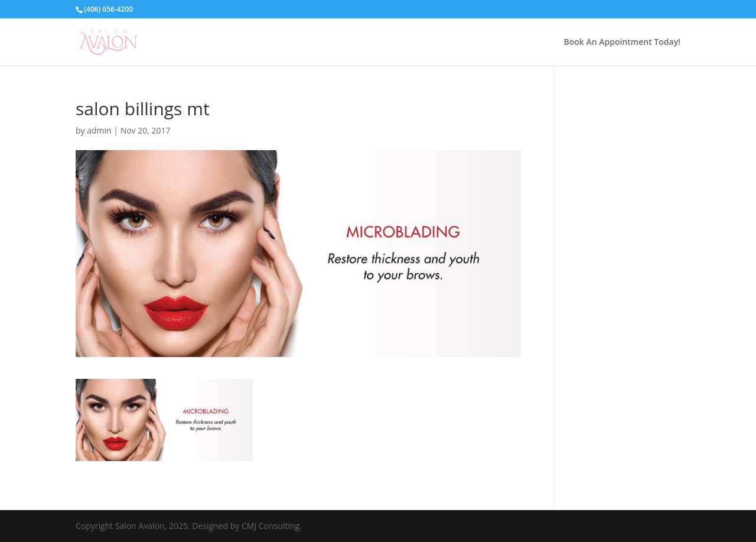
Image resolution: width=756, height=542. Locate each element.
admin (99, 130)
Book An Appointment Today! (622, 43)
